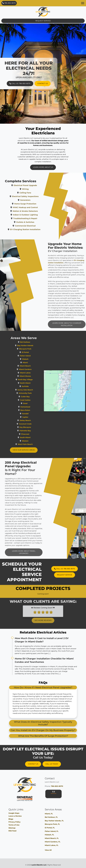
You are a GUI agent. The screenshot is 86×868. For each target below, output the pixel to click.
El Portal (33, 352)
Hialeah (33, 359)
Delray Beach (33, 420)
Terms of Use (14, 825)
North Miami (33, 383)
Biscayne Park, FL (52, 824)
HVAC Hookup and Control (33, 207)
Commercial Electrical (33, 226)
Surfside (33, 386)
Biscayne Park (33, 349)
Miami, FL (49, 814)
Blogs (11, 819)
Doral (33, 403)
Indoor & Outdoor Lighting (33, 215)
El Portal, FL (50, 828)
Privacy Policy (15, 822)
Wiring (33, 189)
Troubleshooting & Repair (33, 218)
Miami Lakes (33, 373)
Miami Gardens (33, 369)
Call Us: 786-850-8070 (20, 83)
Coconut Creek (33, 424)
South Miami (33, 437)
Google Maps (14, 813)
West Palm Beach (33, 444)
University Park (33, 393)
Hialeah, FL (49, 835)
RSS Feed (12, 831)
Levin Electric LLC (39, 865)
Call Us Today (52, 764)
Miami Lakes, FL (52, 845)
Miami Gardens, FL (53, 842)
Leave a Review (15, 816)
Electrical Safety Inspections (33, 196)
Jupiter (33, 417)
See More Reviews (43, 613)
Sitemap (12, 828)
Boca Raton (33, 410)
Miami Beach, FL (52, 838)
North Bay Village (33, 380)
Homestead (33, 407)
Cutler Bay (33, 397)
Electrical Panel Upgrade (33, 185)
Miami (33, 363)
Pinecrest (33, 434)
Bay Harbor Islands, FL (54, 821)
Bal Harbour (33, 342)
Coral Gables (33, 400)
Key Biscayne (33, 427)
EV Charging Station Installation (33, 229)
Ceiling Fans (33, 193)
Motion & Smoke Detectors (33, 211)
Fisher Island (33, 356)
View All (48, 850)
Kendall (33, 414)
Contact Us (43, 83)
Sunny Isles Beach (33, 390)
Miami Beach (33, 366)
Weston (33, 441)
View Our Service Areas (32, 450)
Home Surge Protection (33, 204)
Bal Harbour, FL (51, 817)
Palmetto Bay (33, 431)
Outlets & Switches (33, 222)
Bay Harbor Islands (33, 346)
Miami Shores (33, 376)
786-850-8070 (9, 3)
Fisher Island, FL (52, 831)
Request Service (43, 21)
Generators (33, 200)
